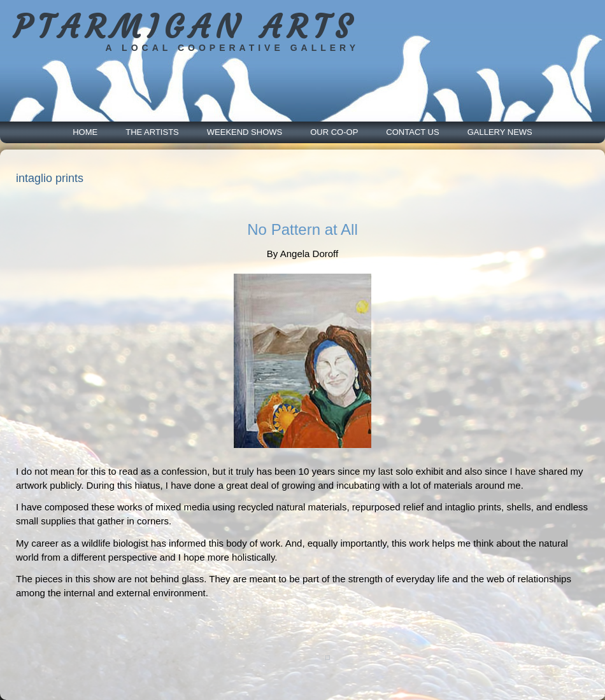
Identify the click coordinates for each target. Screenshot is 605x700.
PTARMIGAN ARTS (185, 27)
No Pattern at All (302, 229)
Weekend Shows (245, 132)
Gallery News (500, 132)
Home (85, 132)
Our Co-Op (334, 132)
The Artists (152, 132)
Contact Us (412, 132)
